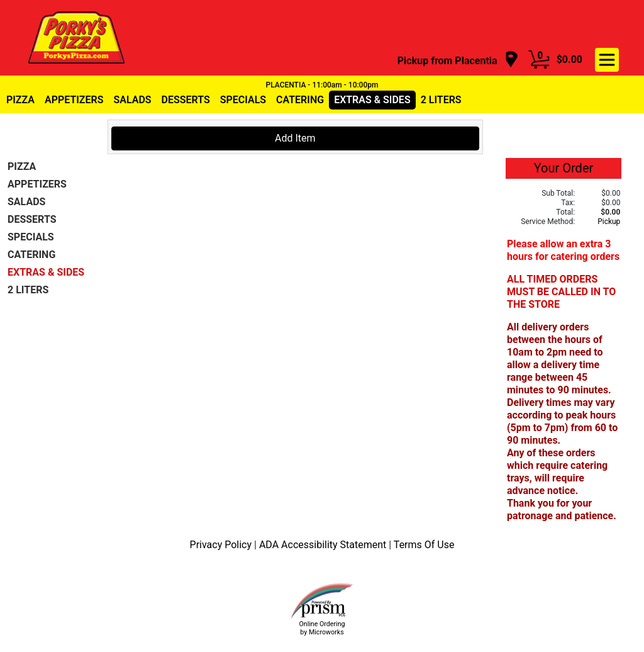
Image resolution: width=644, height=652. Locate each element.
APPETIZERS (74, 100)
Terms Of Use (424, 545)
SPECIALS (243, 100)
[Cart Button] (539, 60)
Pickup (609, 222)
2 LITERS (441, 100)
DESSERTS (186, 100)
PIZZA (20, 100)
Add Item (295, 138)
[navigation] (458, 60)
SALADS (132, 100)
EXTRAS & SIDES (372, 100)
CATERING (300, 100)
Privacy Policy (222, 545)
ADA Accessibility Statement (324, 545)
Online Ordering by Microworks (322, 628)
